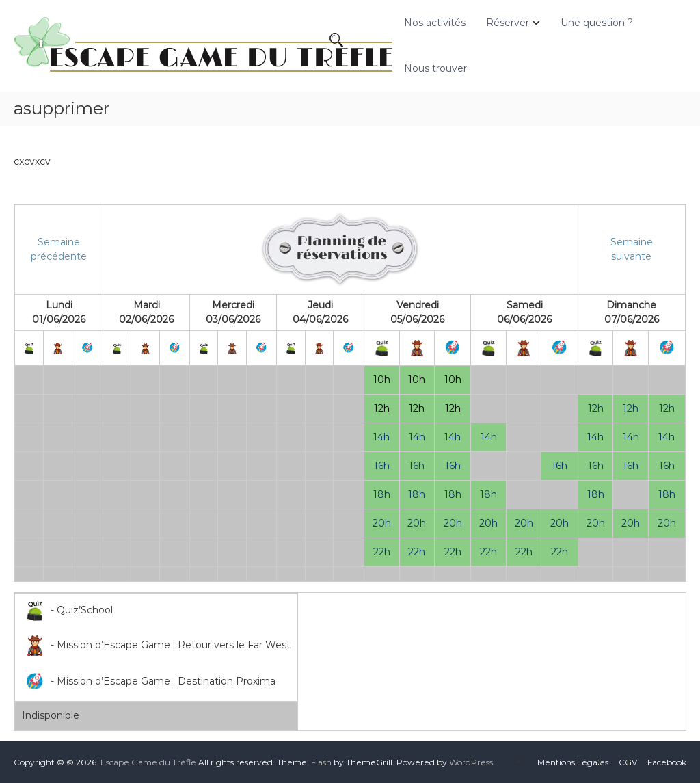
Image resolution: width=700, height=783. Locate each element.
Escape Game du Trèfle (148, 762)
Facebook (667, 762)
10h (382, 380)
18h (382, 494)
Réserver (508, 23)
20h (382, 523)
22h (382, 552)
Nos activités (435, 23)
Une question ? (597, 23)
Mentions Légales (573, 762)
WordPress (471, 762)
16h (382, 466)
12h (382, 408)
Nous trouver (435, 68)
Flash (321, 762)
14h (381, 437)
